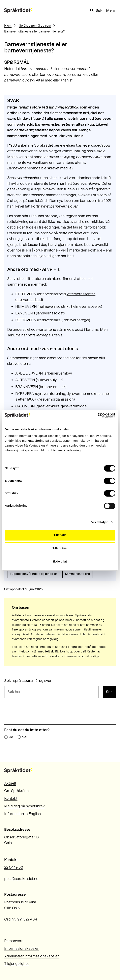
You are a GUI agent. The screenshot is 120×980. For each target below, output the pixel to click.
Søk (96, 10)
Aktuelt (10, 783)
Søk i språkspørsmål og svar (28, 681)
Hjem (8, 26)
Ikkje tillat (60, 561)
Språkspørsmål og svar (35, 26)
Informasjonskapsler (21, 948)
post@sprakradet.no (21, 879)
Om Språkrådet (17, 791)
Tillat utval (60, 548)
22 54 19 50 (14, 867)
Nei (24, 737)
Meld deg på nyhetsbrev (24, 806)
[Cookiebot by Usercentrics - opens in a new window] (98, 415)
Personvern (14, 941)
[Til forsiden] (18, 10)
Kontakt (11, 798)
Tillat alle (60, 535)
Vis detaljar (100, 522)
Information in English (23, 814)
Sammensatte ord (77, 574)
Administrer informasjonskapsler (32, 956)
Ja (11, 737)
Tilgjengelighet (17, 964)
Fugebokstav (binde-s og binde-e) (33, 574)
